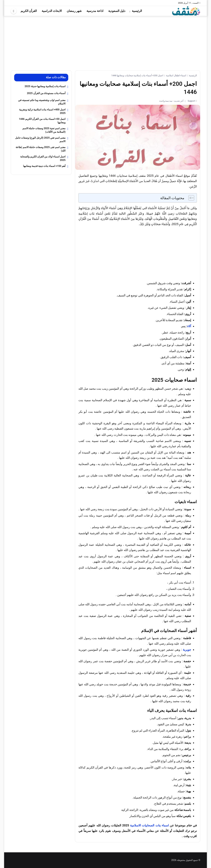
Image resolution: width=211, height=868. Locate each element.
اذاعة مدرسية (95, 11)
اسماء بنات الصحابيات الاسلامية (149, 825)
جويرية (187, 650)
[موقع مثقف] (186, 11)
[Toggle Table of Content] (190, 198)
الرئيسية (137, 11)
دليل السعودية (117, 11)
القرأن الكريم (29, 11)
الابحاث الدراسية (52, 11)
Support (191, 101)
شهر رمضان (74, 11)
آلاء (189, 326)
